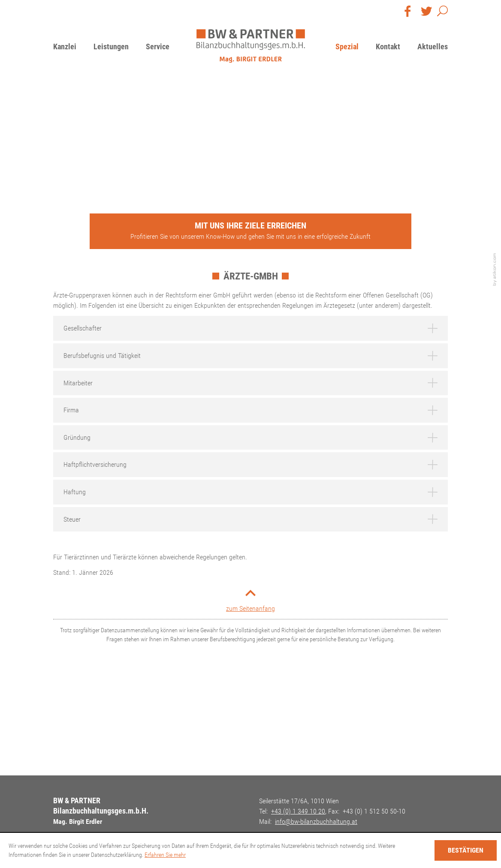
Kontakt (388, 47)
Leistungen (111, 47)
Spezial (347, 47)
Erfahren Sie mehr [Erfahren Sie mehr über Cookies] (165, 855)
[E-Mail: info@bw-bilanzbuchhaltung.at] (316, 821)
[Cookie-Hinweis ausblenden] (466, 850)
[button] (442, 13)
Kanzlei (65, 47)
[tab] (250, 328)
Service (158, 47)
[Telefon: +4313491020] (298, 811)
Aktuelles (433, 47)
